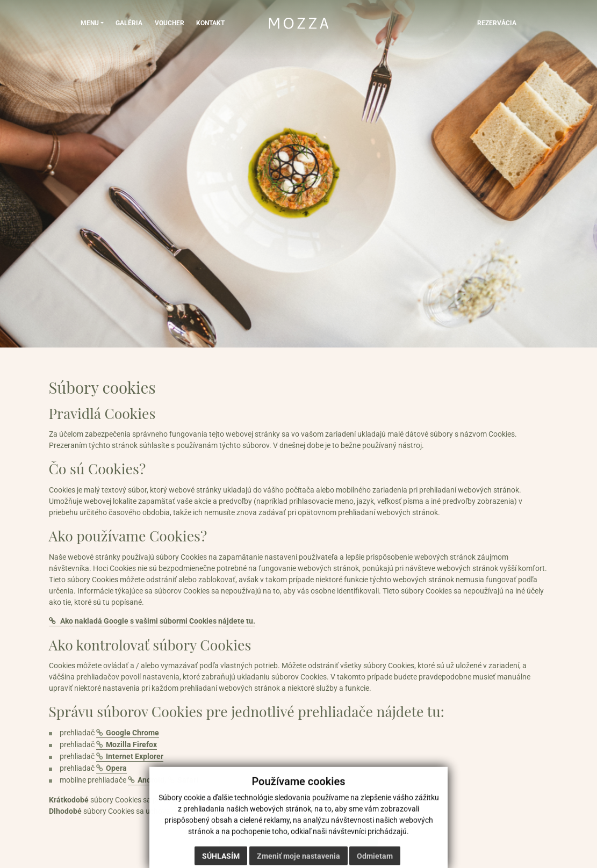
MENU (90, 23)
